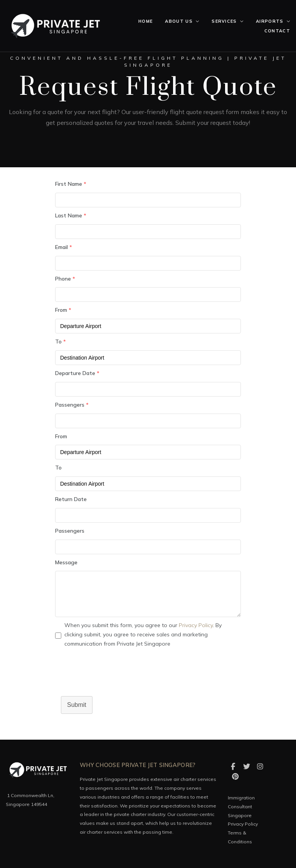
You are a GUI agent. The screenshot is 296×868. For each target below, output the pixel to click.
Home (145, 21)
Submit (77, 705)
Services (224, 21)
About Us (179, 21)
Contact (277, 31)
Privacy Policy (196, 625)
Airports (270, 21)
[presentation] (114, 677)
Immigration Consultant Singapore (241, 807)
